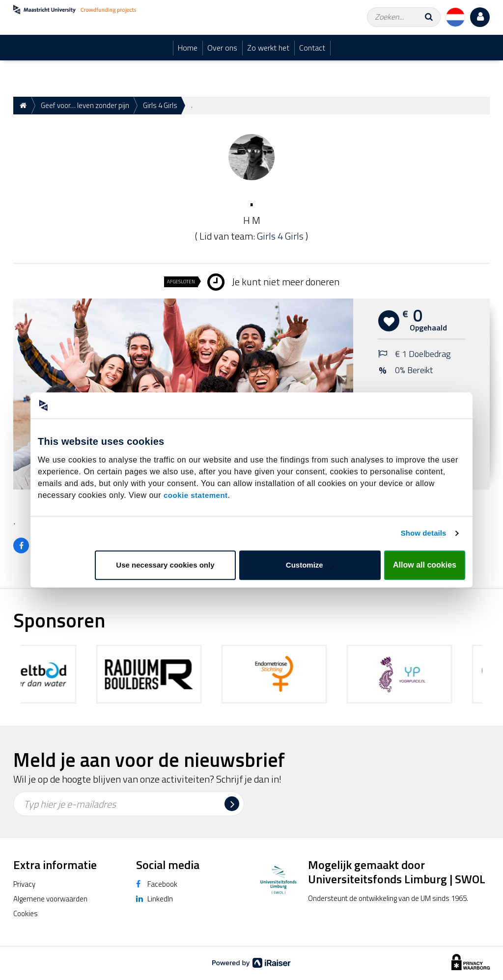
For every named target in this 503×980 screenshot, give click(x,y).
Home (188, 48)
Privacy (24, 884)
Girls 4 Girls (160, 105)
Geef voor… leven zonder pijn (85, 105)
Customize (310, 565)
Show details (424, 533)
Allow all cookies (425, 565)
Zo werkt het (268, 48)
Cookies (26, 913)
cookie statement (196, 495)
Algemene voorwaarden (50, 899)
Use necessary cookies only (165, 565)
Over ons (222, 48)
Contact (312, 48)
